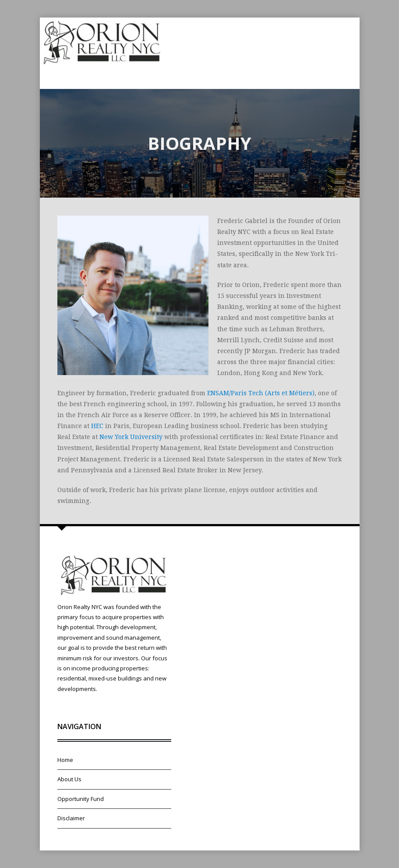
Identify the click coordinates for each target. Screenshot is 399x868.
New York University (131, 437)
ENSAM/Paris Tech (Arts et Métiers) (261, 393)
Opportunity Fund (81, 799)
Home (65, 760)
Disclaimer (71, 818)
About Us (69, 779)
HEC (97, 426)
